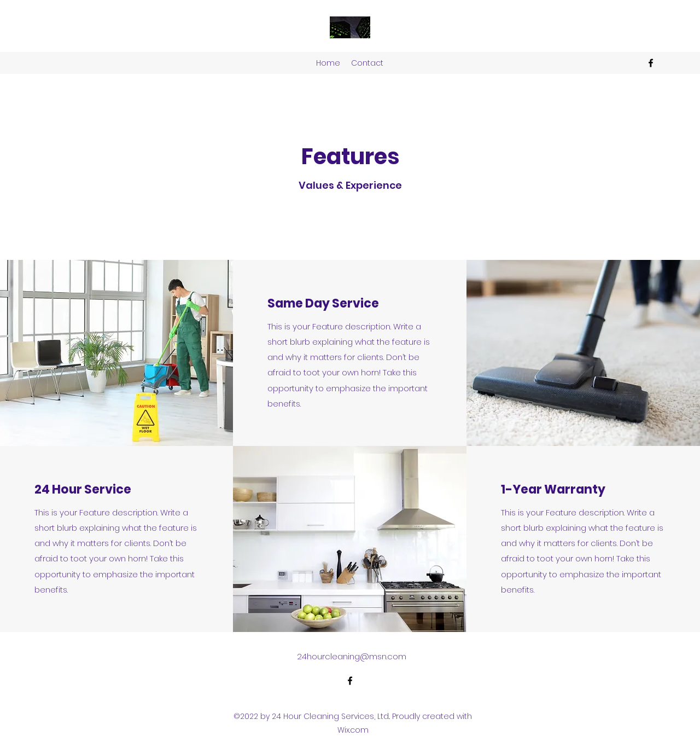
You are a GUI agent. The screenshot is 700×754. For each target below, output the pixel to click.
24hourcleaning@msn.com (352, 656)
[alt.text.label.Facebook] (651, 63)
